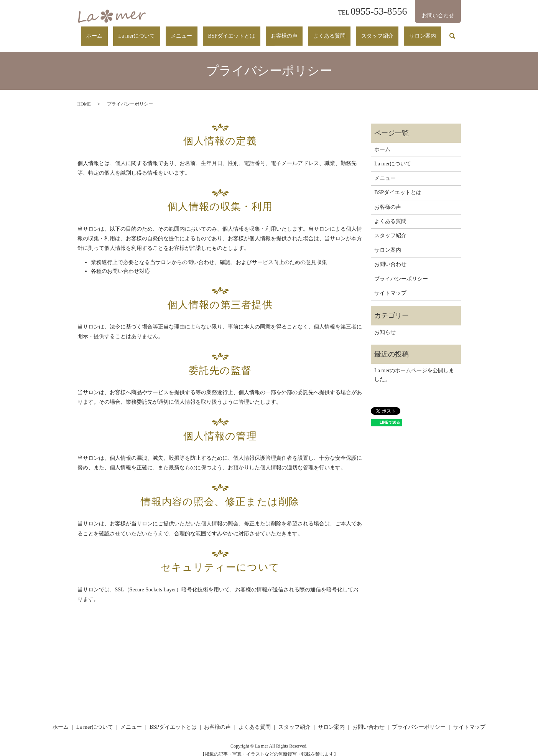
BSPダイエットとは (278, 32)
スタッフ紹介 (393, 32)
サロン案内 (428, 32)
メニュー (239, 32)
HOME (84, 97)
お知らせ (385, 325)
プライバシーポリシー (401, 271)
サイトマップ (390, 286)
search (452, 33)
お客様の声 (321, 32)
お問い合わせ (390, 257)
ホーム (172, 32)
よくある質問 (355, 32)
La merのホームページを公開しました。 (414, 367)
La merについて (204, 32)
